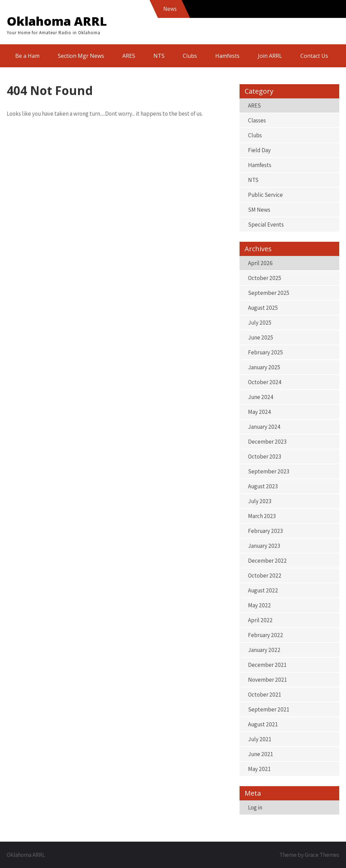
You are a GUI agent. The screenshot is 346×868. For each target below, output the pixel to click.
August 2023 (263, 486)
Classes (257, 120)
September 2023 (269, 471)
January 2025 (264, 367)
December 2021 (267, 665)
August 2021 (263, 724)
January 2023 (264, 546)
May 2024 (259, 412)
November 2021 (267, 680)
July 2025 (260, 323)
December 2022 (267, 561)
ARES (129, 56)
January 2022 (264, 650)
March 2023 (262, 516)
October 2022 (265, 576)
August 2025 (263, 308)
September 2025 (269, 293)
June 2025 (261, 337)
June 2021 (261, 754)
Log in (255, 807)
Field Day (259, 150)
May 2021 (259, 769)
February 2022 (266, 635)
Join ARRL (270, 56)
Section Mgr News (81, 56)
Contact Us (314, 56)
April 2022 (260, 620)
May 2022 (259, 605)
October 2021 (265, 695)
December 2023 (267, 442)
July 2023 (260, 501)
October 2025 (265, 278)
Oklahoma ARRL (57, 21)
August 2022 (263, 590)
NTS (159, 56)
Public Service (265, 195)
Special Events (266, 225)
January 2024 (264, 427)
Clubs (190, 56)
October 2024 (265, 382)
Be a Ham (27, 56)
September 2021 (269, 709)
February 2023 (265, 531)
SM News (259, 210)
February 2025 (265, 352)
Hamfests (227, 56)
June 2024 (261, 397)
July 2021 (260, 739)
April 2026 (260, 263)
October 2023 (265, 456)
